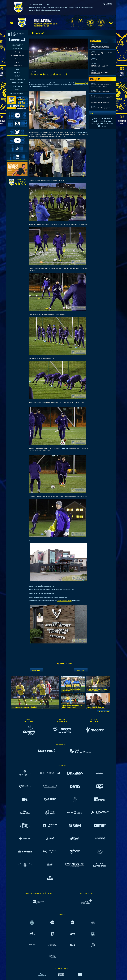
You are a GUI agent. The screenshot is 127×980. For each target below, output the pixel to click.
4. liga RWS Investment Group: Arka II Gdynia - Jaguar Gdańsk (73, 706)
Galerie (17, 59)
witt (93, 123)
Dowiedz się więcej (35, 7)
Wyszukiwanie (17, 66)
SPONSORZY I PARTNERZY (17, 79)
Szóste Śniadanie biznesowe (96, 707)
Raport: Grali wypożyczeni (99, 60)
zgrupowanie (102, 123)
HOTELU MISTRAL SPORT (64, 601)
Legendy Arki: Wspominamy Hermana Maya (100, 73)
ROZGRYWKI (17, 76)
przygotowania (105, 121)
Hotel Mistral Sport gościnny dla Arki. (102, 97)
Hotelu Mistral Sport (82, 83)
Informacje (17, 52)
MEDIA (17, 90)
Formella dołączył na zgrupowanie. (101, 108)
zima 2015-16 (105, 125)
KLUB (17, 69)
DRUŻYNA (17, 73)
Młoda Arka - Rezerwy (17, 55)
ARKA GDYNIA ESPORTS (17, 93)
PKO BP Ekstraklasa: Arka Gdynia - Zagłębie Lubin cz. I (97, 690)
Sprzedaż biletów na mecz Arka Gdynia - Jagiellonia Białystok (100, 47)
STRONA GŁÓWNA (17, 45)
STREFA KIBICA (17, 86)
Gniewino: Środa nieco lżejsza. (100, 102)
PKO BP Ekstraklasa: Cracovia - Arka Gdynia (24, 707)
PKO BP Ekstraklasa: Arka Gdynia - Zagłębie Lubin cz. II (72, 690)
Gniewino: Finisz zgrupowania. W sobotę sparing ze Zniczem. (101, 85)
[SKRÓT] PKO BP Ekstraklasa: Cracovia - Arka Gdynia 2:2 (100, 66)
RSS (17, 62)
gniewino (96, 118)
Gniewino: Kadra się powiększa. (100, 92)
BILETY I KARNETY (17, 83)
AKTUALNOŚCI (17, 48)
